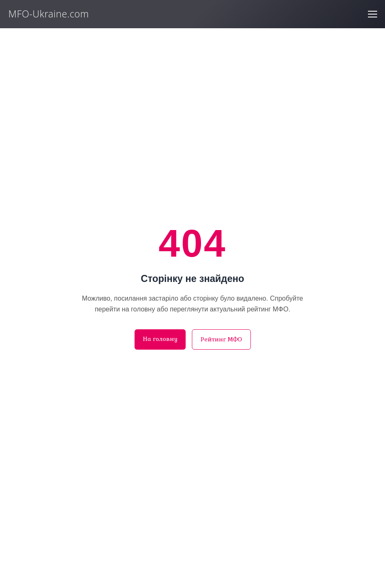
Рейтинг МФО (221, 339)
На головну (160, 339)
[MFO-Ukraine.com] (59, 15)
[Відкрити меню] (373, 14)
